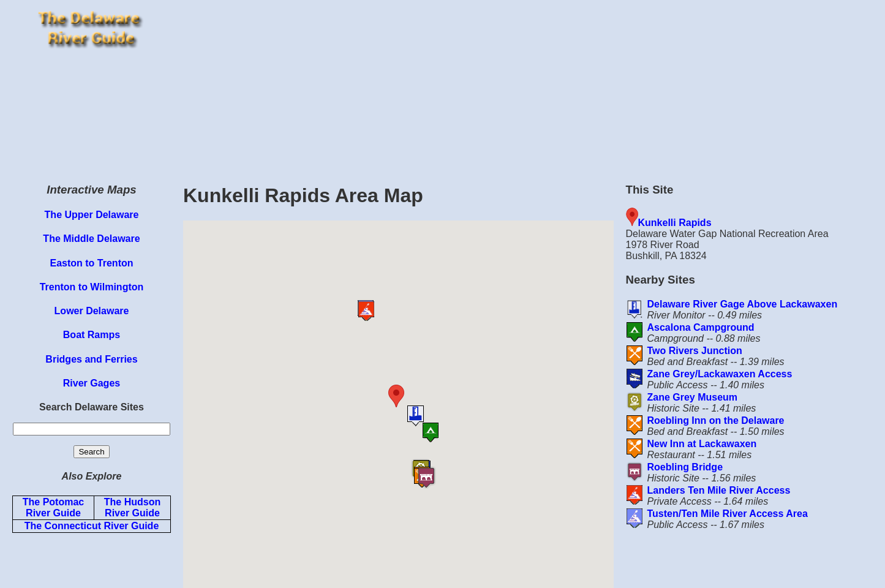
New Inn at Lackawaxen (702, 444)
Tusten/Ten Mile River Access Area (727, 514)
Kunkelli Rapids (675, 223)
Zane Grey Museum (692, 397)
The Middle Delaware (91, 239)
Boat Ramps (92, 335)
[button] (419, 396)
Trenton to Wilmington (92, 287)
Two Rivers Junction (694, 351)
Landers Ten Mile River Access (718, 490)
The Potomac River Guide (53, 507)
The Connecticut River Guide (92, 526)
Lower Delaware (92, 311)
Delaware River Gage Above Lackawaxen (742, 304)
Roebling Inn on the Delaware (715, 420)
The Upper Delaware (92, 215)
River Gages (92, 383)
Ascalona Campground (700, 327)
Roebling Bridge (685, 467)
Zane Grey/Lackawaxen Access (719, 374)
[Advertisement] (531, 86)
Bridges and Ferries (91, 359)
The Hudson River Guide (132, 507)
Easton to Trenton (92, 263)
